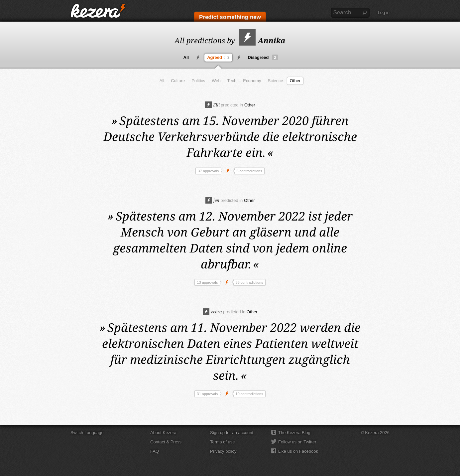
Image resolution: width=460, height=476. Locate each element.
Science (275, 81)
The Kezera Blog (294, 433)
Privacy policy (223, 451)
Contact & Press (166, 442)
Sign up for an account (232, 433)
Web (216, 81)
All (186, 57)
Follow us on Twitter (297, 442)
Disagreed (263, 57)
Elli (212, 105)
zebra (212, 312)
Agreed (219, 58)
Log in (384, 12)
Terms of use (222, 442)
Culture (178, 81)
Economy (252, 81)
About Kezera (163, 433)
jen (212, 200)
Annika (262, 40)
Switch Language (87, 433)
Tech (232, 81)
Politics (198, 81)
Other (295, 81)
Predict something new (230, 17)
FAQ (155, 451)
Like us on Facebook (298, 451)
